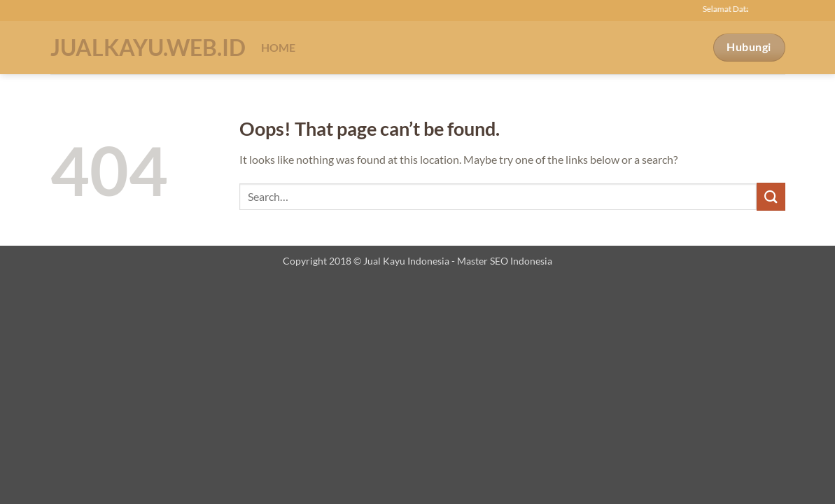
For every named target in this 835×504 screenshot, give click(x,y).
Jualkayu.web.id (145, 48)
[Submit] (771, 196)
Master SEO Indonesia (505, 261)
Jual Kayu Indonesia (406, 261)
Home (279, 47)
